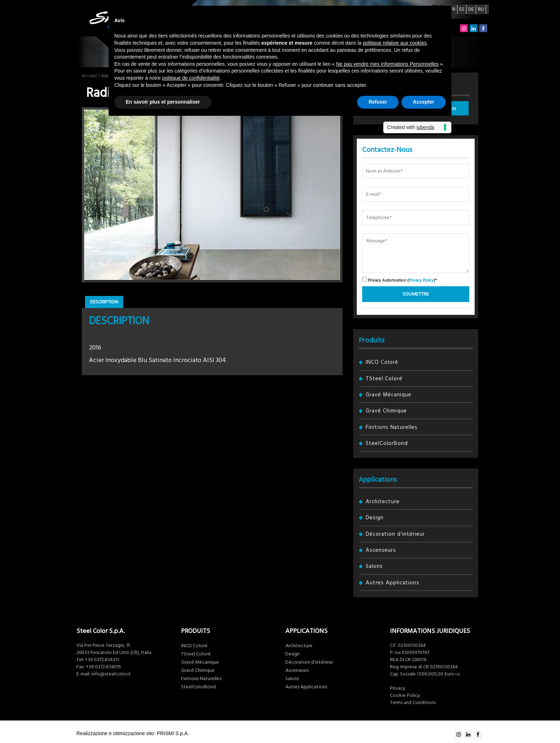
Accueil (89, 76)
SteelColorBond (387, 443)
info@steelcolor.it (111, 674)
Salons (374, 566)
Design (375, 518)
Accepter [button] (424, 102)
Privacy (398, 688)
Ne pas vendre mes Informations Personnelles (387, 64)
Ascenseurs (381, 550)
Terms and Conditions (413, 703)
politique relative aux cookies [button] (395, 43)
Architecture (383, 502)
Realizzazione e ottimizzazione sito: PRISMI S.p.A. (133, 733)
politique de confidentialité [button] (191, 78)
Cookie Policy (405, 695)
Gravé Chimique (386, 411)
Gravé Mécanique (389, 395)
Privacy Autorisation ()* (399, 280)
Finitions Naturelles (392, 427)
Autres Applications (392, 583)
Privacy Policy (421, 280)
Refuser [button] (378, 102)
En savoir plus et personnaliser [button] (163, 102)
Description (104, 302)
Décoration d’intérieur (395, 534)
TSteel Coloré (384, 379)
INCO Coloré (382, 362)
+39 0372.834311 (102, 660)
